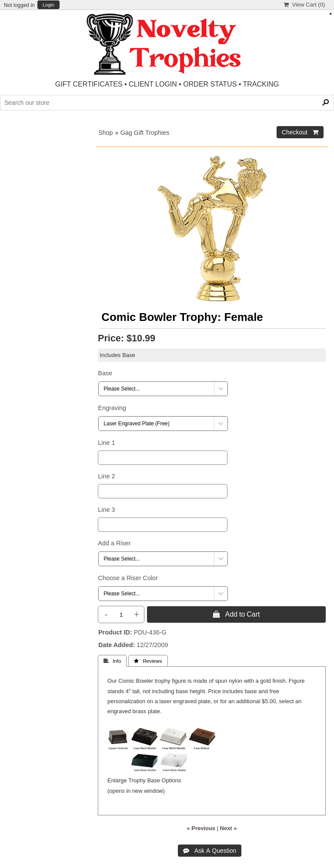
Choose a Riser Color (128, 578)
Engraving (112, 408)
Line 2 (106, 476)
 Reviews (148, 661)
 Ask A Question (210, 851)
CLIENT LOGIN (153, 84)
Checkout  (300, 132)
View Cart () (304, 5)
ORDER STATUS (210, 84)
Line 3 (106, 510)
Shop (106, 133)
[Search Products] (167, 103)
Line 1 (106, 443)
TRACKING (261, 84)
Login (48, 5)
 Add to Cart (236, 614)
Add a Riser (114, 543)
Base (105, 373)
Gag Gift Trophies (145, 133)
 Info (112, 661)
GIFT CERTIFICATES (89, 84)
